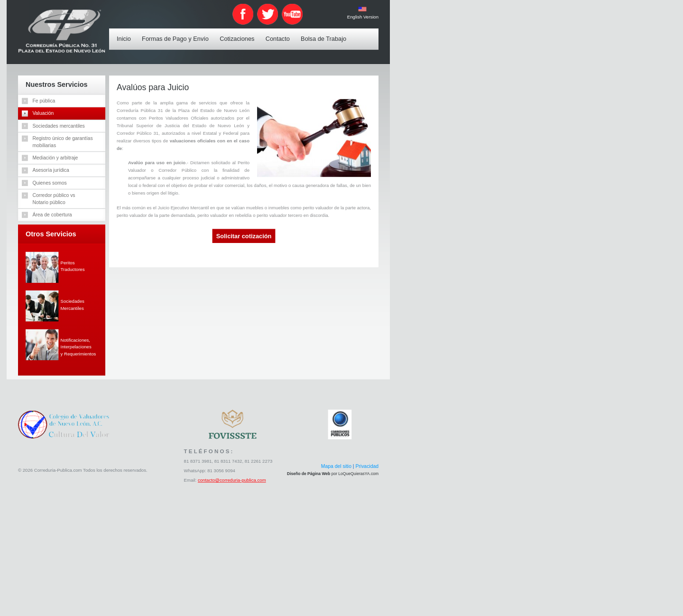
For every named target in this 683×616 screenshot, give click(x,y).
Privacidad (367, 467)
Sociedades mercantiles (59, 126)
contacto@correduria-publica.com (232, 481)
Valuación (43, 113)
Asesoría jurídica (51, 170)
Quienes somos (50, 183)
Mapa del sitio (336, 467)
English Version (363, 17)
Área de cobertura (52, 215)
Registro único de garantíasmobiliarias (63, 141)
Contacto (280, 33)
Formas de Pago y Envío (177, 33)
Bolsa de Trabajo (325, 33)
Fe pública (44, 101)
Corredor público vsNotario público (54, 198)
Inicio (126, 33)
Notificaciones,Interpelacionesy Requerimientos (78, 347)
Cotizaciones (239, 33)
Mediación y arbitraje (55, 158)
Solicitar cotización (244, 236)
